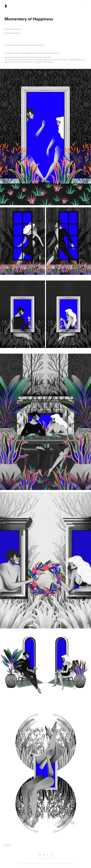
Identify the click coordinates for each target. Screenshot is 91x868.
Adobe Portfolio (50, 858)
